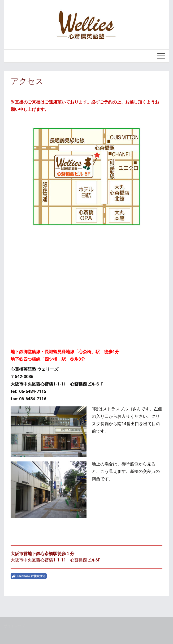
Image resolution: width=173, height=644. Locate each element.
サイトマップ (14, 626)
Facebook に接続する (29, 576)
